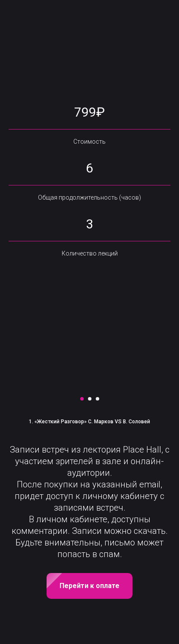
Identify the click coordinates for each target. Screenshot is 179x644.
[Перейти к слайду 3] (97, 399)
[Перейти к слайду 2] (90, 399)
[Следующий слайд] (175, 347)
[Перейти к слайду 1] (82, 399)
